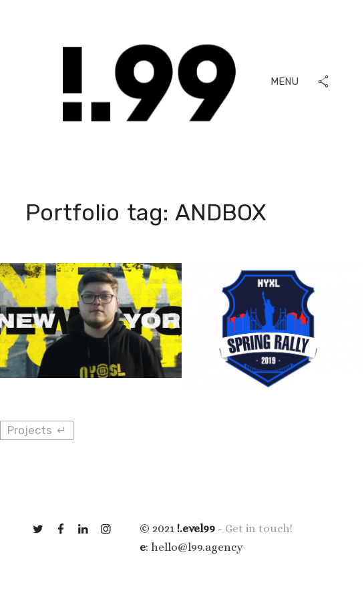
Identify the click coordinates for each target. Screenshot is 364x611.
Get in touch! (259, 529)
